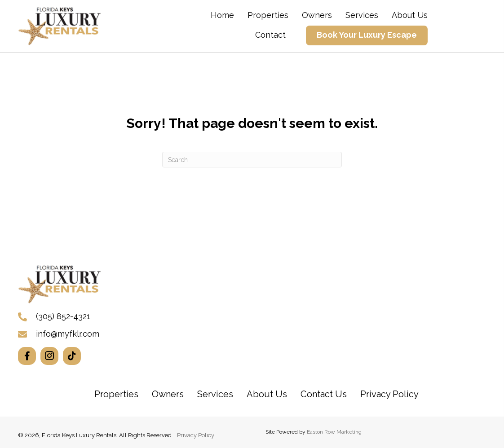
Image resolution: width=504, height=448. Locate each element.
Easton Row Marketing (334, 432)
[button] (27, 356)
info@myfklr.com (68, 334)
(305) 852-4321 (63, 316)
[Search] (252, 160)
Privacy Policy (196, 435)
